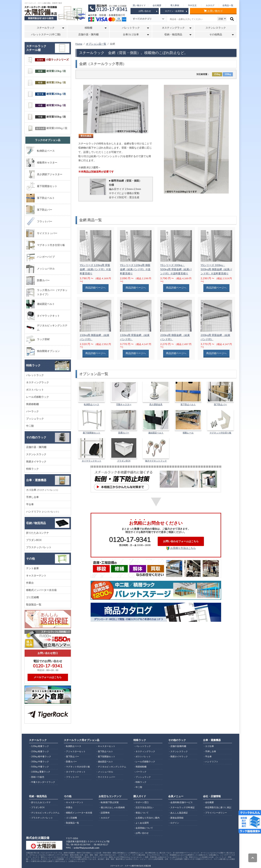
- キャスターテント (74, 802)
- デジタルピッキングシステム (110, 767)
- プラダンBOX (37, 807)
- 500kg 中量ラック (39, 767)
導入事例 (175, 5)
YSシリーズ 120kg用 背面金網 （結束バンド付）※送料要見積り (95, 269)
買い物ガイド (139, 5)
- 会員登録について (144, 828)
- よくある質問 (141, 823)
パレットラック (35, 375)
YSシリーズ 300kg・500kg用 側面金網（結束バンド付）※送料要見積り (216, 269)
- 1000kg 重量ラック (40, 772)
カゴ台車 (42, 490)
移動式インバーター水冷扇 (41, 590)
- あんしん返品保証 (178, 813)
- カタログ (104, 818)
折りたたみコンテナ (38, 533)
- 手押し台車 (210, 751)
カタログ (210, 5)
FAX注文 (192, 5)
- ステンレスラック (178, 751)
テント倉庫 (32, 568)
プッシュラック (35, 419)
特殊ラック (32, 469)
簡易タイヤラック (36, 462)
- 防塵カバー (71, 762)
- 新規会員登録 (176, 818)
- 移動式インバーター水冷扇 (78, 813)
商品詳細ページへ (96, 288)
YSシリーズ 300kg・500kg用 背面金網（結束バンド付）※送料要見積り (176, 269)
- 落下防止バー (72, 757)
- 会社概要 (209, 802)
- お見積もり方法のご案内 (147, 818)
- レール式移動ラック (145, 762)
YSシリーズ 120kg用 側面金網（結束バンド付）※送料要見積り (135, 269)
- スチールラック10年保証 (182, 807)
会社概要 (157, 5)
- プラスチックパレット (41, 818)
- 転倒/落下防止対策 (109, 802)
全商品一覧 (228, 5)
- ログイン (174, 823)
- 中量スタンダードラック (42, 782)
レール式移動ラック (38, 397)
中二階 (30, 426)
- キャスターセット (106, 746)
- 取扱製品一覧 (72, 823)
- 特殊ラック (140, 782)
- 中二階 (138, 787)
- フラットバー (72, 777)
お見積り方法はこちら (181, 548)
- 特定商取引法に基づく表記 (217, 807)
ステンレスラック (216, 28)
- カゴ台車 (209, 746)
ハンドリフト (43, 512)
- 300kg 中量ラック (39, 762)
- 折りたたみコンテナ (40, 802)
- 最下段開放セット (106, 757)
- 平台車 (208, 757)
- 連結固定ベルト (105, 762)
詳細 (221, 19)
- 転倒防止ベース (73, 746)
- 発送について (141, 813)
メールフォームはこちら (48, 677)
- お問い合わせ (141, 833)
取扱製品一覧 (34, 605)
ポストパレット (35, 390)
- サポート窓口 (141, 802)
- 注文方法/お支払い (144, 807)
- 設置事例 (104, 813)
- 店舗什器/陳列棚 (178, 746)
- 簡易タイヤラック (178, 757)
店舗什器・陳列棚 (88, 35)
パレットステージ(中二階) (46, 35)
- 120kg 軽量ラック (39, 746)
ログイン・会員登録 (176, 11)
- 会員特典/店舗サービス (181, 802)
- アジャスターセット (75, 751)
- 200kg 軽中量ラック (40, 757)
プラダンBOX (34, 540)
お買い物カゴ (213, 11)
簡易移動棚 (32, 404)
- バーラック (140, 772)
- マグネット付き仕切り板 (77, 767)
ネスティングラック (38, 382)
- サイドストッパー (106, 777)
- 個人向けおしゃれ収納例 (112, 807)
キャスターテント (36, 576)
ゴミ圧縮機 (32, 597)
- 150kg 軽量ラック (39, 751)
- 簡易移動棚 (140, 767)
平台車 (30, 504)
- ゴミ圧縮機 (71, 818)
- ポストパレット (142, 757)
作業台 (30, 583)
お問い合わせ (148, 11)
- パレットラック (142, 746)
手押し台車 (32, 497)
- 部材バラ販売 (37, 777)
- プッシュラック (142, 777)
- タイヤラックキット (75, 772)
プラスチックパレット (39, 547)
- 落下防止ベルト (105, 751)
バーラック (32, 411)
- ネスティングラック (145, 751)
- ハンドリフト (211, 762)
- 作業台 (69, 807)
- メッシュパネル (105, 772)
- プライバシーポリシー (215, 813)
